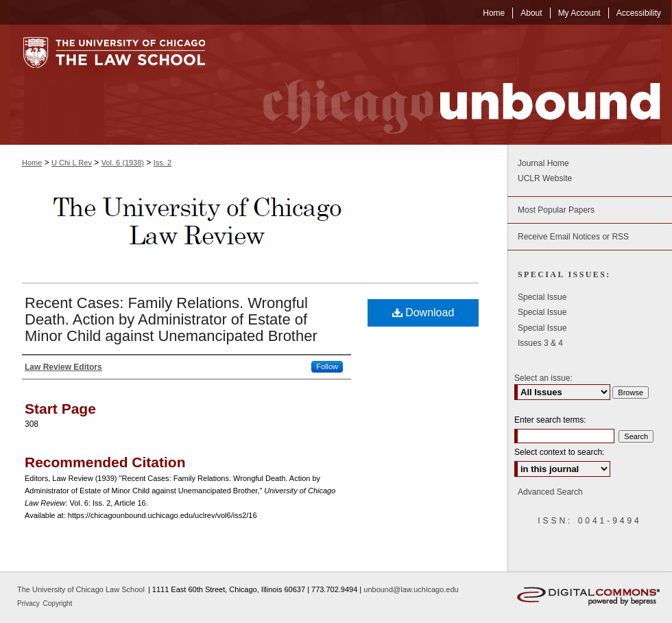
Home (32, 163)
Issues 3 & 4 (540, 343)
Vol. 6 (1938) (123, 163)
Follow (327, 366)
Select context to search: (559, 452)
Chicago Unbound (449, 85)
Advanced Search (550, 492)
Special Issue (542, 297)
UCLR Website (545, 178)
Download (423, 313)
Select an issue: (543, 378)
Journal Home (543, 163)
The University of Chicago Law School (81, 589)
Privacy (29, 603)
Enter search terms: (550, 420)
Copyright (58, 603)
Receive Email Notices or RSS (573, 237)
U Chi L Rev (72, 163)
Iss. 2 (163, 163)
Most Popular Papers (556, 210)
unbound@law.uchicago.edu (411, 589)
